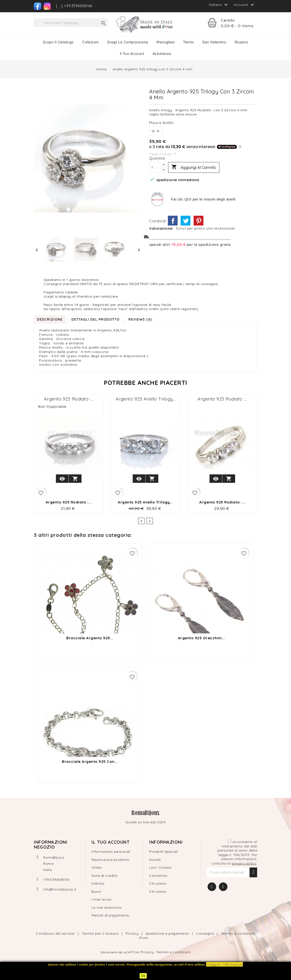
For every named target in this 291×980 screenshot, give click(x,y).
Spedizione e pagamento (168, 933)
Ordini (97, 867)
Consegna (205, 933)
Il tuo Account (132, 54)
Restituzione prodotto (111, 860)
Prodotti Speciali (164, 852)
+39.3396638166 (56, 879)
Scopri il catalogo (58, 42)
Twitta (185, 221)
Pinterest (198, 221)
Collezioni (90, 42)
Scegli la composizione (128, 42)
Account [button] (245, 5)
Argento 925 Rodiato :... (69, 399)
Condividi (173, 221)
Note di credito (105, 876)
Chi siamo (158, 883)
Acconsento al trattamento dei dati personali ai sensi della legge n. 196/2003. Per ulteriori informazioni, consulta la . (234, 853)
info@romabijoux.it (60, 889)
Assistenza (162, 54)
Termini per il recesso (101, 933)
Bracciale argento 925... (90, 638)
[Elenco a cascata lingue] (219, 5)
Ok (143, 976)
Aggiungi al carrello (194, 167)
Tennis (188, 42)
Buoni (96, 892)
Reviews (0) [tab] (140, 319)
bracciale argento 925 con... (90, 761)
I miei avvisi (102, 899)
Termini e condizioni (173, 952)
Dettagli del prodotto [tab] (95, 319)
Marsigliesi (166, 42)
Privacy (133, 933)
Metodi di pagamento (110, 915)
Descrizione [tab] (50, 319)
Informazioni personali (111, 852)
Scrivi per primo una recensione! (205, 228)
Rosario (242, 42)
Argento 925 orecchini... (201, 638)
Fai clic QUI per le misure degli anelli (203, 199)
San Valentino (214, 42)
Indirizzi (98, 883)
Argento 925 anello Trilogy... (146, 399)
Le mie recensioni (107, 907)
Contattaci (159, 876)
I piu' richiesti (160, 867)
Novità (155, 860)
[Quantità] (155, 167)
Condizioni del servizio (56, 933)
